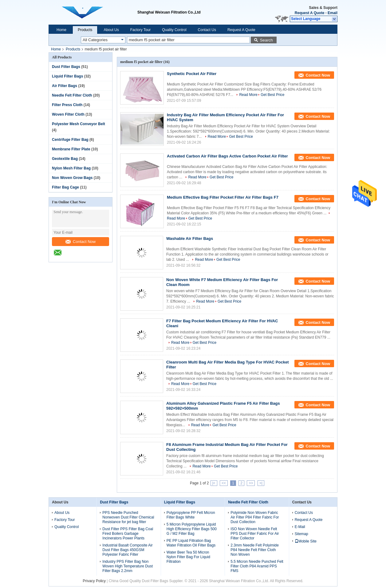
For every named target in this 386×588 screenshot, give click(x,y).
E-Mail (300, 527)
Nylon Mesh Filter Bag (71, 168)
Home (61, 30)
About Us (111, 30)
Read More (248, 95)
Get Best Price (272, 95)
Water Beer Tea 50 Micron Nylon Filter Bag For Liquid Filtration (188, 557)
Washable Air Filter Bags (190, 238)
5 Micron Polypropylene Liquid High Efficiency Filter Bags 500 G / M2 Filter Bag (192, 529)
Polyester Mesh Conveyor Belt (79, 124)
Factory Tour (140, 30)
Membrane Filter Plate (71, 149)
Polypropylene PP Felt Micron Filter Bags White (191, 515)
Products (85, 30)
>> (251, 483)
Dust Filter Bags (66, 67)
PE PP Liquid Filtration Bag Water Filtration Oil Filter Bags (191, 543)
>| (261, 483)
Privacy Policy (94, 581)
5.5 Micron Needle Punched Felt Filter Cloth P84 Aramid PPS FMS (257, 566)
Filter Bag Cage (65, 187)
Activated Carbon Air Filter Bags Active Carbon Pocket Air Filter (227, 156)
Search (266, 40)
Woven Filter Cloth (68, 114)
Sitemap (301, 534)
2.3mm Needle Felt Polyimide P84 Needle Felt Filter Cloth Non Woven (255, 550)
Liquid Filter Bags (67, 76)
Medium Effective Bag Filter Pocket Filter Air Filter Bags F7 (223, 197)
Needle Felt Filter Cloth (72, 95)
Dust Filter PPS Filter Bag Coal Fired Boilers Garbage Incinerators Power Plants (128, 534)
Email (333, 13)
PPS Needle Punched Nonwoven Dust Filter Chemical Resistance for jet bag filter (128, 517)
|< (214, 483)
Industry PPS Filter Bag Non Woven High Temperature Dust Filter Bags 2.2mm (128, 566)
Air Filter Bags (65, 86)
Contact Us (207, 30)
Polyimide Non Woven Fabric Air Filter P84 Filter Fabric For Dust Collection (255, 517)
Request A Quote (309, 13)
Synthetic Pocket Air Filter (192, 74)
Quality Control (174, 30)
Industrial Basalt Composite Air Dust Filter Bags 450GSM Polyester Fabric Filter (127, 550)
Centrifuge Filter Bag (70, 140)
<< (224, 483)
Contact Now (81, 242)
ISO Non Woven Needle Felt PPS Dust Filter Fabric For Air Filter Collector (255, 534)
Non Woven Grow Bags (72, 178)
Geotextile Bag (65, 159)
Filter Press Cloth (67, 105)
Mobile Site (306, 541)
